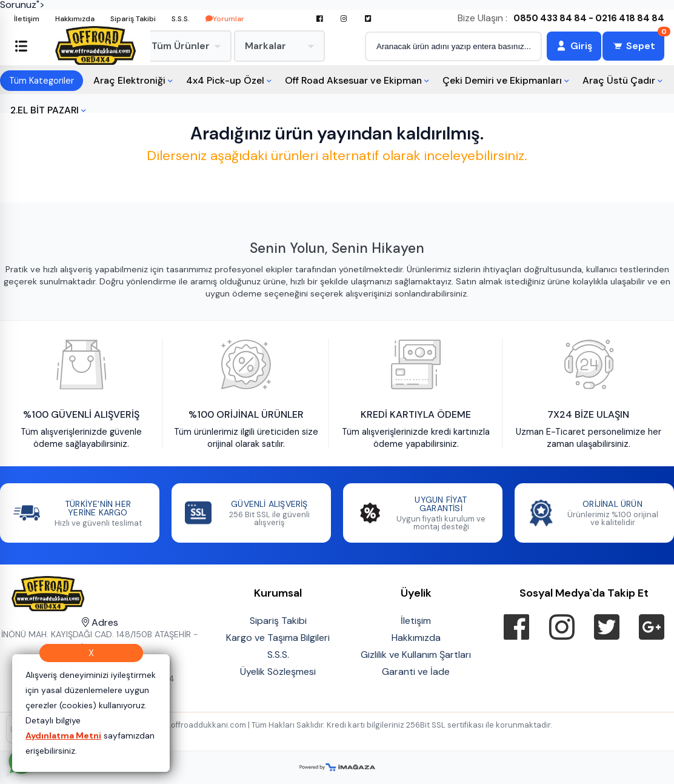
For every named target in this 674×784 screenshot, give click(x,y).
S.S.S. (181, 19)
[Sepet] (633, 46)
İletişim (27, 19)
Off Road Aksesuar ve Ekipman (353, 80)
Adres (100, 622)
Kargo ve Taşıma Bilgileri (278, 638)
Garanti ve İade (416, 672)
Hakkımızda (75, 19)
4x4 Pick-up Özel (225, 80)
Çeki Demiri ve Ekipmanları (502, 80)
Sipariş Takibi (133, 19)
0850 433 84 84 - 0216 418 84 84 (589, 18)
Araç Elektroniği (129, 80)
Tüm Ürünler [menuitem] (186, 46)
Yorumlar (225, 19)
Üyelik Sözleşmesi (278, 672)
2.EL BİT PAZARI (45, 110)
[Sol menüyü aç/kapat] (21, 46)
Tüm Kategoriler (42, 81)
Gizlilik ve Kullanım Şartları (416, 655)
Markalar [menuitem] (279, 46)
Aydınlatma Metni (63, 735)
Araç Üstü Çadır (619, 80)
